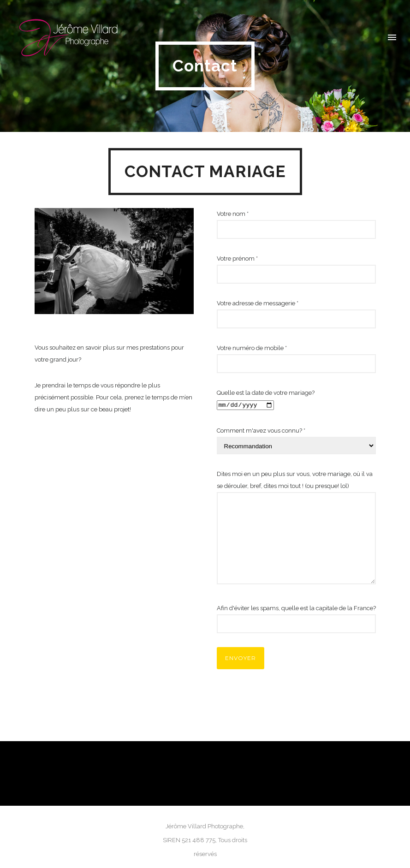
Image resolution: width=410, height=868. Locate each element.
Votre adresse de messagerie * (296, 314)
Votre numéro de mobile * (296, 359)
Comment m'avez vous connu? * (296, 441)
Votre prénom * (296, 269)
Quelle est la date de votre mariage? (296, 400)
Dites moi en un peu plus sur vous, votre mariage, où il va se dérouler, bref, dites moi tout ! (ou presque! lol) (296, 529)
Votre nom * (296, 225)
